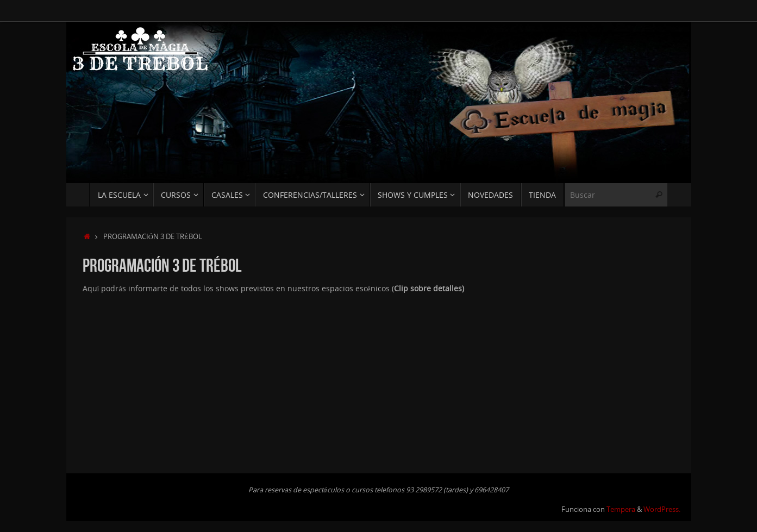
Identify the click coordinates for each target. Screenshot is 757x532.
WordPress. (662, 509)
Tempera (621, 509)
